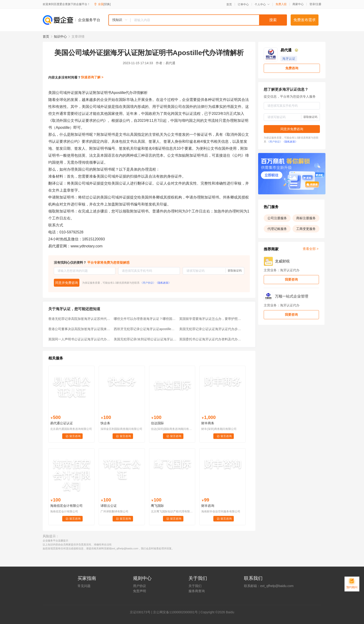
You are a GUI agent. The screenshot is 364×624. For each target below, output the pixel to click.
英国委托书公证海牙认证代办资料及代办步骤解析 (211, 339)
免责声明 (140, 591)
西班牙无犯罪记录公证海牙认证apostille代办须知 (145, 329)
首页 (229, 4)
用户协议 (140, 586)
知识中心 (60, 37)
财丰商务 (208, 423)
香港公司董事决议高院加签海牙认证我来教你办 (80, 329)
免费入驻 (281, 4)
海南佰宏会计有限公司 (66, 506)
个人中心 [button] (262, 4)
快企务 (105, 423)
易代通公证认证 (62, 423)
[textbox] (209, 20)
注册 (318, 4)
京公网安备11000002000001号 (175, 612)
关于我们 (195, 586)
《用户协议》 (148, 283)
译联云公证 (109, 506)
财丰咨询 (208, 506)
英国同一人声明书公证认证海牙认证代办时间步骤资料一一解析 (80, 339)
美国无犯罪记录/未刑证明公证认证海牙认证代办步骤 (145, 339)
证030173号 (142, 612)
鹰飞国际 (157, 506)
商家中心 (298, 4)
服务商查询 (197, 591)
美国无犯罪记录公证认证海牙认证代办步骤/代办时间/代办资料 (211, 329)
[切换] (107, 4)
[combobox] (198, 20)
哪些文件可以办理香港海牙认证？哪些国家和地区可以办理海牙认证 (145, 319)
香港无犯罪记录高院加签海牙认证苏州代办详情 (80, 319)
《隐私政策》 (163, 283)
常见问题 (84, 586)
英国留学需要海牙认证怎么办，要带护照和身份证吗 (211, 319)
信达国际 (157, 423)
